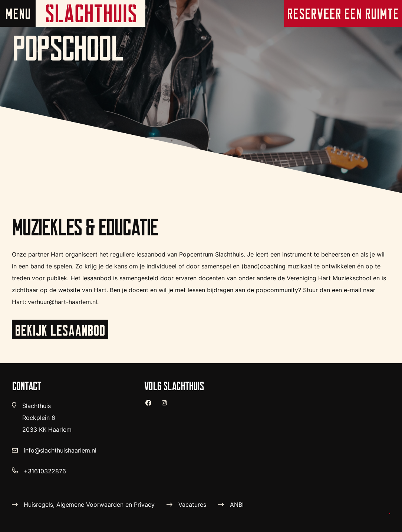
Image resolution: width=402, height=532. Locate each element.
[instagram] (167, 406)
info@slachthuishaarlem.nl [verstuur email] (60, 450)
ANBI (237, 505)
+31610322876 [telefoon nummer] (45, 471)
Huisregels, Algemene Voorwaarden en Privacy (89, 505)
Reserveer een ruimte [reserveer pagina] (343, 14)
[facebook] (151, 406)
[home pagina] (90, 13)
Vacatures (192, 505)
